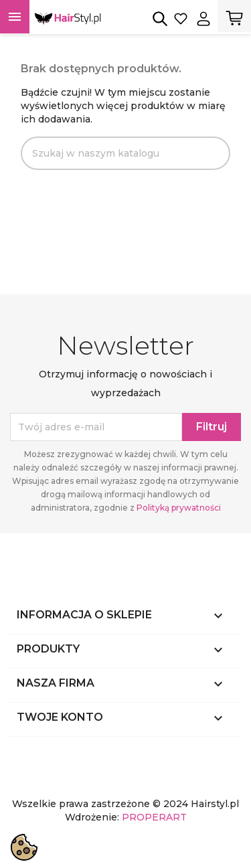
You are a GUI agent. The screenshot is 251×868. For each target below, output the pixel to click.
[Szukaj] (125, 153)
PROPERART (154, 817)
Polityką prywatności (179, 508)
